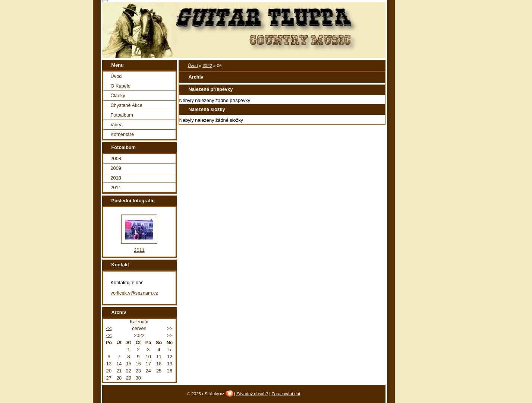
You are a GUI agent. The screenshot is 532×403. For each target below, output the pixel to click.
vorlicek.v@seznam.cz (134, 293)
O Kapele (121, 86)
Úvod (193, 66)
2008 (116, 158)
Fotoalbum (122, 115)
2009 (116, 168)
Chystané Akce (127, 105)
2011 (116, 188)
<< (109, 328)
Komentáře (122, 134)
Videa (117, 125)
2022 (207, 66)
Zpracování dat (286, 394)
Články (118, 96)
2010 (116, 178)
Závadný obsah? (252, 394)
